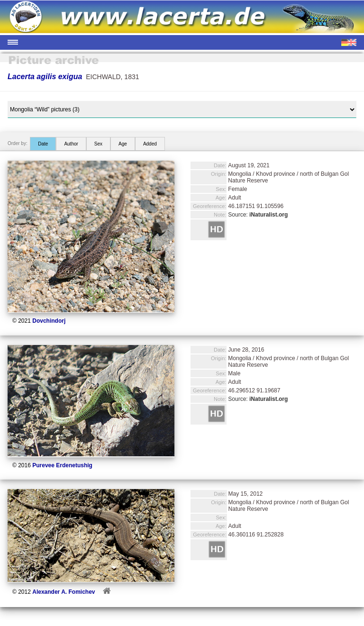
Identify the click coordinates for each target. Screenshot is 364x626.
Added (150, 144)
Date (43, 144)
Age (123, 144)
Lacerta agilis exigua (45, 77)
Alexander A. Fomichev (64, 592)
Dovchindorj (49, 321)
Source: (258, 215)
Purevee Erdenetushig (62, 465)
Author (71, 144)
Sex (98, 144)
